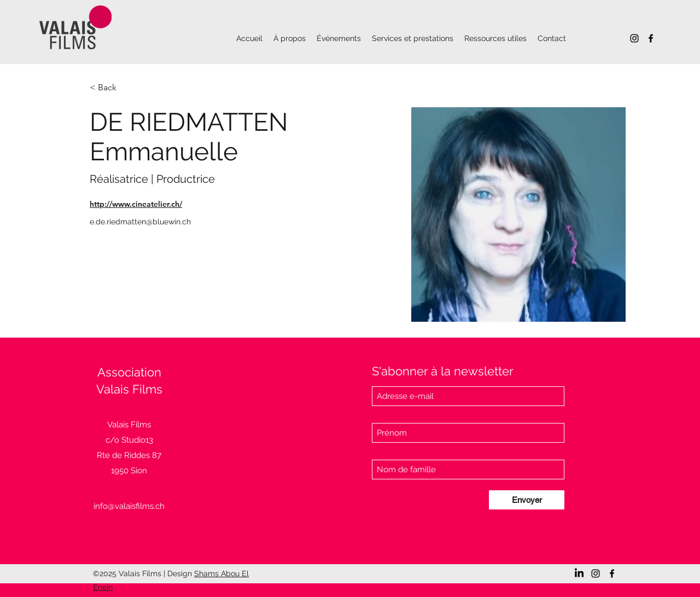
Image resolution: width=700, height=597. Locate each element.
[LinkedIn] (579, 573)
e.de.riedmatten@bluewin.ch (140, 222)
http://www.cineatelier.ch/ (136, 204)
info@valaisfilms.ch (129, 506)
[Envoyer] (527, 500)
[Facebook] (651, 38)
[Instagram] (634, 38)
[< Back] (111, 88)
